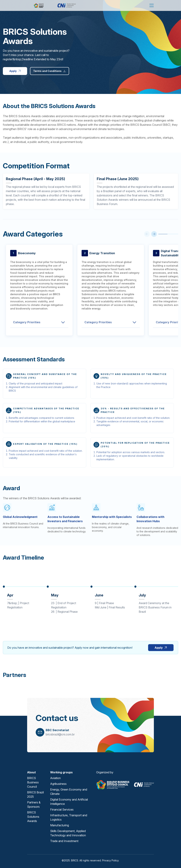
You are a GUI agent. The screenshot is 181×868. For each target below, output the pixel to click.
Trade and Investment (64, 841)
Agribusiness (58, 784)
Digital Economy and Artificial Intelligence (69, 802)
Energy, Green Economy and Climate (69, 792)
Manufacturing (60, 825)
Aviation (55, 778)
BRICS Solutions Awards (33, 817)
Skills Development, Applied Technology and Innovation (68, 833)
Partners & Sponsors (34, 804)
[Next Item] (154, 234)
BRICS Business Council (33, 782)
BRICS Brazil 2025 (35, 794)
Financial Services (62, 810)
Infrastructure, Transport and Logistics (69, 817)
